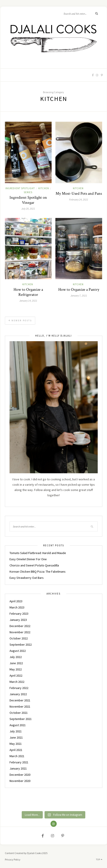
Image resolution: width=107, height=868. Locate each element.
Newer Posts (20, 320)
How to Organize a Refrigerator (28, 292)
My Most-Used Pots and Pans (79, 193)
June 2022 (16, 663)
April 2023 (16, 601)
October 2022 (19, 638)
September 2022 (21, 645)
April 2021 (16, 750)
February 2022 (19, 688)
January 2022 (18, 694)
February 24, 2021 (79, 199)
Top (99, 859)
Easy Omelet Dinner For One (28, 559)
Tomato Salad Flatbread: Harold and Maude (38, 553)
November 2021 (20, 706)
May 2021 (16, 744)
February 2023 (19, 614)
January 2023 (18, 620)
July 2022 (16, 657)
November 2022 (20, 632)
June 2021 (16, 737)
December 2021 (20, 700)
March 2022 (17, 682)
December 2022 (20, 626)
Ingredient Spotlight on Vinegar (28, 200)
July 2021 (16, 731)
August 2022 (18, 651)
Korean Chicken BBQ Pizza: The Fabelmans (38, 572)
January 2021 (18, 768)
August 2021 (18, 725)
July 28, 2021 (28, 209)
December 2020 (20, 775)
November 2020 (20, 781)
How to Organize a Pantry (79, 290)
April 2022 (16, 676)
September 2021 (21, 719)
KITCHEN (44, 188)
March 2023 (17, 607)
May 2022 (16, 669)
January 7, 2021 (79, 295)
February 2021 (19, 762)
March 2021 (17, 756)
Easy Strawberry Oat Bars (27, 578)
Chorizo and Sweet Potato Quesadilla (34, 565)
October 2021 (19, 713)
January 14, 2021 (28, 301)
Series (28, 192)
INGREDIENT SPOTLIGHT (20, 188)
